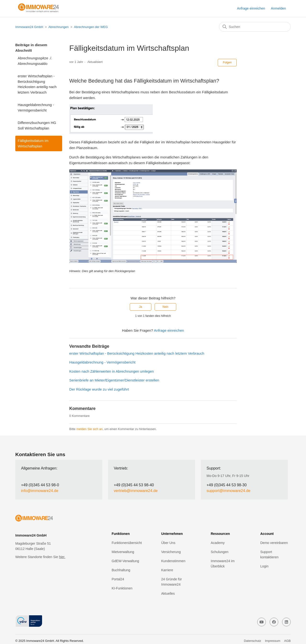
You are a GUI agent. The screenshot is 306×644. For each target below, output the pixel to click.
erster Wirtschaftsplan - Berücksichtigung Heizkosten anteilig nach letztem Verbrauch (37, 84)
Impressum (273, 641)
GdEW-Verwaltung (125, 561)
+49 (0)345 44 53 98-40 (134, 485)
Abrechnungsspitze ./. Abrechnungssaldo (35, 61)
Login (264, 566)
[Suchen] (255, 27)
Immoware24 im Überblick (223, 564)
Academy (218, 543)
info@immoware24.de (40, 491)
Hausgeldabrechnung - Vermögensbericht (36, 107)
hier (62, 557)
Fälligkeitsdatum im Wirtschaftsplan (33, 143)
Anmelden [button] (278, 8)
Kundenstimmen (173, 561)
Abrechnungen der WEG (91, 27)
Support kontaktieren (269, 554)
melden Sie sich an (89, 429)
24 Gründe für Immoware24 (171, 582)
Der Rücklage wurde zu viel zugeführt (99, 389)
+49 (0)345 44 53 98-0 (40, 485)
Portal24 (118, 579)
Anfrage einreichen (251, 8)
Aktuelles (168, 594)
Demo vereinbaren (274, 543)
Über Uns (168, 543)
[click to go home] (50, 519)
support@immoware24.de (228, 491)
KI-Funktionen (122, 588)
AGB (287, 641)
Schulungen (220, 552)
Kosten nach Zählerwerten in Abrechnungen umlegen (112, 371)
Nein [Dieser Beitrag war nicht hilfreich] (166, 307)
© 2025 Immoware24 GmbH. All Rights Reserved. (49, 641)
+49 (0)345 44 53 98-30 (227, 485)
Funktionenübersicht (127, 543)
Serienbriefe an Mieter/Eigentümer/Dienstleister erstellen (114, 380)
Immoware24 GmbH (29, 27)
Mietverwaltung (123, 552)
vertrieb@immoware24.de (136, 491)
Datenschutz (252, 641)
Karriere (167, 570)
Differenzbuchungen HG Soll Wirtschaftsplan (37, 125)
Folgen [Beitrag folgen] (227, 62)
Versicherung (171, 552)
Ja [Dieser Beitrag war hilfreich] (141, 307)
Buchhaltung (121, 570)
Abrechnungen (58, 27)
